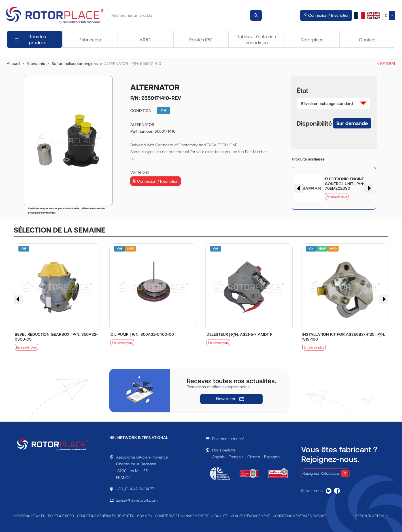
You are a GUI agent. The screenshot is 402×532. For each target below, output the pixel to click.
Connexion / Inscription (156, 181)
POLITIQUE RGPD (61, 516)
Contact (367, 39)
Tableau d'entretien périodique (256, 39)
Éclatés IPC (201, 39)
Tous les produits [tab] (30, 39)
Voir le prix (140, 172)
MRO (145, 39)
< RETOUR (386, 63)
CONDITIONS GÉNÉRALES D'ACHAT (299, 516)
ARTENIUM (380, 516)
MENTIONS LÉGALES (29, 516)
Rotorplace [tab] (312, 39)
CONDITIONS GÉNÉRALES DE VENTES (106, 516)
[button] (334, 104)
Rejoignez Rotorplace (325, 473)
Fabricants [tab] (90, 39)
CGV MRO (145, 516)
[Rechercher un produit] (179, 15)
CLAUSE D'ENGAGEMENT (250, 516)
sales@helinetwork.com (137, 500)
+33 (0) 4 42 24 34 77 (135, 489)
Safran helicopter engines (75, 63)
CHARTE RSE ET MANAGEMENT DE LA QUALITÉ (192, 516)
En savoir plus (337, 197)
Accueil (13, 63)
